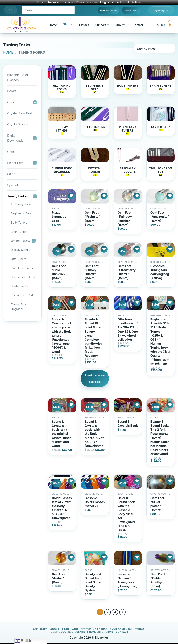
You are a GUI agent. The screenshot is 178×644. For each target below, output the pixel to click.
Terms (140, 630)
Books (12, 91)
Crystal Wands (18, 124)
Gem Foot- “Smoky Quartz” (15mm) (92, 272)
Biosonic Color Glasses (18, 77)
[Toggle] (35, 102)
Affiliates (40, 630)
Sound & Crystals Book (128, 424)
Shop (68, 24)
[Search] (11, 10)
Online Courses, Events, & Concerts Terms (82, 632)
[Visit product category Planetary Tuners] (128, 123)
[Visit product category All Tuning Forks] (62, 82)
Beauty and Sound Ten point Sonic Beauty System (93, 582)
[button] (161, 10)
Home (53, 25)
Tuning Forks (17, 196)
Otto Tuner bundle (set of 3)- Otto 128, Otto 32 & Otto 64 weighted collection (128, 330)
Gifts (11, 152)
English (23, 641)
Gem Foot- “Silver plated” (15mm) (158, 504)
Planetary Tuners (22, 268)
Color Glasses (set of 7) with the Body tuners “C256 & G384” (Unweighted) (62, 508)
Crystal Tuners (20, 241)
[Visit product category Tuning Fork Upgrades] (62, 165)
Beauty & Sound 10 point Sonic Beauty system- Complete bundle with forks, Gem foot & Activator (93, 338)
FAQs (65, 630)
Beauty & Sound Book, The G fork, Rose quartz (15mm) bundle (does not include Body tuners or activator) (160, 438)
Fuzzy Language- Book (60, 217)
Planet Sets (15, 163)
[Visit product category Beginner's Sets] (95, 82)
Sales (11, 174)
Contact (138, 25)
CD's (11, 102)
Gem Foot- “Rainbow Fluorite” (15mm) (125, 219)
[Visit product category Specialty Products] (128, 165)
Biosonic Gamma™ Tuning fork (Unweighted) (128, 580)
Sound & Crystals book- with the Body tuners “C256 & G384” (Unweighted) (95, 434)
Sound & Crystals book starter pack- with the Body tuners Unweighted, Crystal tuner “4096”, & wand (62, 336)
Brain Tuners (19, 232)
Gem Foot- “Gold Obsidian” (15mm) (59, 272)
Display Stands (21, 250)
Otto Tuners (19, 259)
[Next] (122, 613)
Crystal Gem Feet (20, 113)
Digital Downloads (15, 138)
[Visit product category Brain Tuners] (161, 80)
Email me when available (95, 379)
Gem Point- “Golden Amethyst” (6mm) (159, 580)
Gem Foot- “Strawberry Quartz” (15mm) (127, 272)
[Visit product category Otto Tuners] (95, 121)
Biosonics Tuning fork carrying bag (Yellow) (160, 272)
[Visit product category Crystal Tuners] (95, 165)
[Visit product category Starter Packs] (161, 123)
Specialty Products (23, 277)
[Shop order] (155, 48)
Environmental (121, 630)
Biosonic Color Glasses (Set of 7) (95, 502)
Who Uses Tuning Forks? (89, 630)
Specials (13, 185)
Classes (84, 25)
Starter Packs (20, 286)
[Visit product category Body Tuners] (128, 80)
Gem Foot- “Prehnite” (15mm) (92, 217)
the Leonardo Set (22, 295)
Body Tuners (19, 223)
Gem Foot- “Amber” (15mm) (59, 578)
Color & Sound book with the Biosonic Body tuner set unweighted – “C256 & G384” (127, 514)
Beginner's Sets (21, 213)
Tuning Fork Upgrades (19, 307)
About (121, 25)
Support (102, 25)
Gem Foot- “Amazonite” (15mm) (160, 217)
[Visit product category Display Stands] (62, 123)
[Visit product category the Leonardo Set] (161, 165)
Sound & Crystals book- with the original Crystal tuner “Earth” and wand (61, 434)
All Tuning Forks (21, 204)
